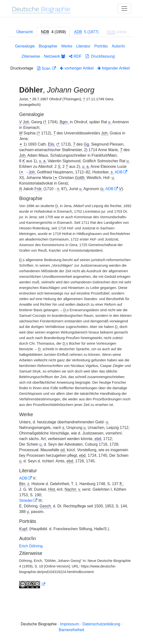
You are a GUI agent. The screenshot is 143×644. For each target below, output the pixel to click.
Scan (44, 68)
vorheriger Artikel (77, 68)
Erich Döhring (31, 546)
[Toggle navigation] (124, 8)
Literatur (83, 46)
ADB (119, 172)
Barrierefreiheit (72, 630)
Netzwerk (55, 56)
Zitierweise (31, 56)
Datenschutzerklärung (101, 624)
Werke (67, 46)
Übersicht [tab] (24, 32)
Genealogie (25, 46)
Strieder (26, 500)
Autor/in (118, 46)
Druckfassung (100, 56)
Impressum (69, 624)
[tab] (53, 32)
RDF (75, 56)
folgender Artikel (114, 68)
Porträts (101, 46)
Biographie (48, 46)
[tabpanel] (71, 317)
